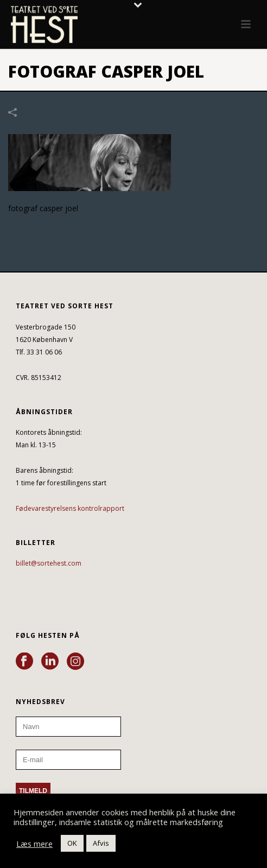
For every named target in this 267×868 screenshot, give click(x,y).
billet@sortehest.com (49, 563)
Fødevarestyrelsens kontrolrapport (70, 508)
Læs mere (34, 844)
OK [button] (72, 843)
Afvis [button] (101, 843)
